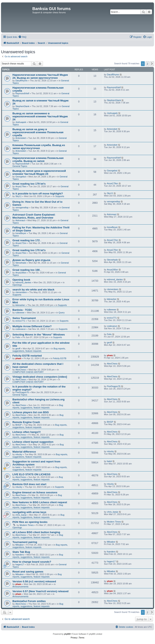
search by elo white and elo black (33, 290)
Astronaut (20, 220)
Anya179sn (21, 186)
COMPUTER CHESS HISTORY (28, 372)
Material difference (24, 452)
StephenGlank (22, 106)
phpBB (67, 634)
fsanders (20, 555)
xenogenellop (22, 208)
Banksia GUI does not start (29, 484)
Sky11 (19, 196)
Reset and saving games (28, 572)
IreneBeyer (21, 233)
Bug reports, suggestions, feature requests (39, 350)
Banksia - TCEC (22, 310)
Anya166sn (21, 273)
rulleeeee (20, 313)
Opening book (21, 280)
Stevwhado (21, 263)
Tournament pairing (25, 542)
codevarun (21, 329)
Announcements (20, 587)
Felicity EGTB (60, 358)
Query (62, 313)
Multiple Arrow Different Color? (32, 326)
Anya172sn (21, 243)
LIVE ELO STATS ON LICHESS (31, 474)
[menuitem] (22, 37)
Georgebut (21, 177)
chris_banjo (21, 515)
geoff (18, 349)
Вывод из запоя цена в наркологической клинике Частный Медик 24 (39, 172)
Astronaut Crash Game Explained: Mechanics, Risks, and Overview (34, 216)
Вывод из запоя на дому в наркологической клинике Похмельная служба (38, 132)
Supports (60, 196)
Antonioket (21, 138)
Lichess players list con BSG (31, 412)
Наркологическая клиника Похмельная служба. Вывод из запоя (38, 159)
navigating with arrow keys (29, 512)
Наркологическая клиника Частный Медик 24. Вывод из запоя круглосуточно (40, 76)
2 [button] (147, 64)
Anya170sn (21, 253)
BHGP (19, 425)
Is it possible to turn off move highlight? (38, 194)
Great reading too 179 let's (29, 184)
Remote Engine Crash (26, 422)
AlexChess (21, 370)
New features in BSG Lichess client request (40, 502)
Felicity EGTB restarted (27, 356)
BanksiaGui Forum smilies (29, 601)
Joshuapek (21, 122)
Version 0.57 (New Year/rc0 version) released (40, 591)
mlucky (19, 454)
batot (18, 467)
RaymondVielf (22, 93)
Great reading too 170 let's (29, 250)
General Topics (20, 166)
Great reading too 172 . (27, 240)
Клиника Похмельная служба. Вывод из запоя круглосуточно (39, 147)
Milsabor (20, 545)
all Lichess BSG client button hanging (36, 532)
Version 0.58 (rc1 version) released (34, 581)
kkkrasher (20, 305)
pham (18, 358)
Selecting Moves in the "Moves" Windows (39, 335)
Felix (18, 337)
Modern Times (27, 525)
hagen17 (20, 564)
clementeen (21, 292)
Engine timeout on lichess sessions (35, 492)
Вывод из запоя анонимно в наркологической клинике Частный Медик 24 (40, 116)
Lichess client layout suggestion (33, 442)
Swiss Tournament (24, 318)
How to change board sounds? (32, 562)
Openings (17, 285)
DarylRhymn (22, 81)
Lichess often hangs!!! (27, 432)
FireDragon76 (22, 392)
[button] (152, 64)
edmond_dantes (23, 282)
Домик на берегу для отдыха (31, 260)
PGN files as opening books (30, 522)
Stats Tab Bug (21, 552)
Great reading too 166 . (27, 270)
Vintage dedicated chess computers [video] (40, 377)
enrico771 (20, 321)
